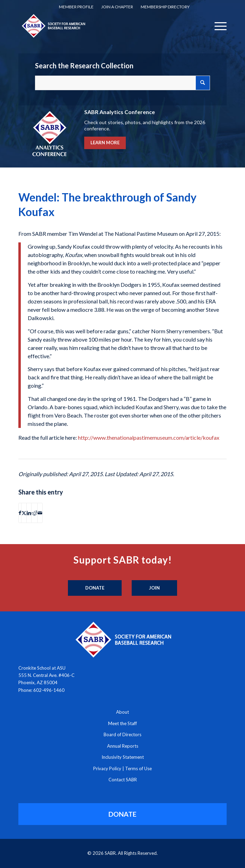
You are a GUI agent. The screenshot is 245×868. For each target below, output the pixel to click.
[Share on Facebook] (20, 513)
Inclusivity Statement (123, 757)
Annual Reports (123, 746)
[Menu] (217, 26)
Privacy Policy (107, 768)
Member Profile (76, 7)
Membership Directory (165, 7)
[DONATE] (122, 814)
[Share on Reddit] (34, 513)
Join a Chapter (117, 7)
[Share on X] (24, 513)
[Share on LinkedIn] (29, 513)
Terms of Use (138, 768)
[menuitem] (76, 7)
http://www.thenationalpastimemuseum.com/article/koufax (149, 437)
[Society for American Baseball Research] (102, 26)
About (122, 712)
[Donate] (95, 588)
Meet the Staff (122, 723)
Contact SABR (123, 780)
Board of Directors (122, 734)
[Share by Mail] (40, 513)
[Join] (154, 588)
